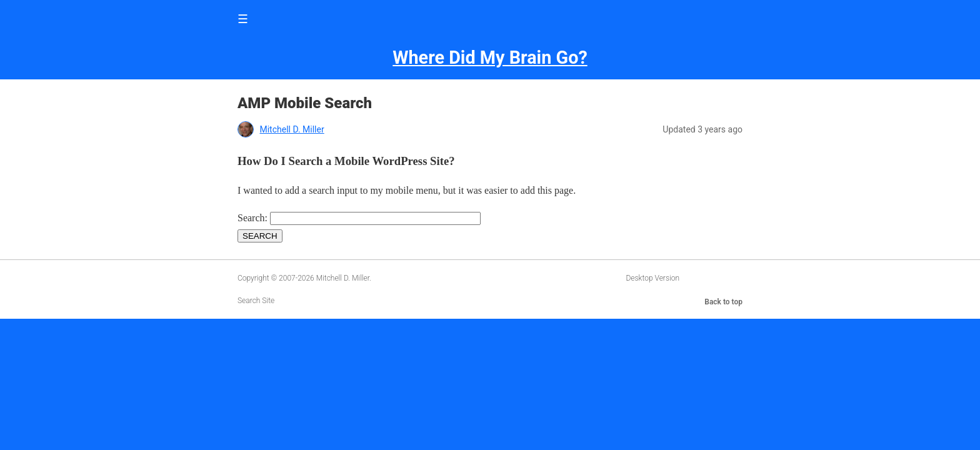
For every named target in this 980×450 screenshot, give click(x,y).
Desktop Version (652, 278)
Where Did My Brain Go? (490, 57)
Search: (252, 218)
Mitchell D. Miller (292, 129)
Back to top (723, 302)
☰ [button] (243, 19)
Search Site (256, 301)
